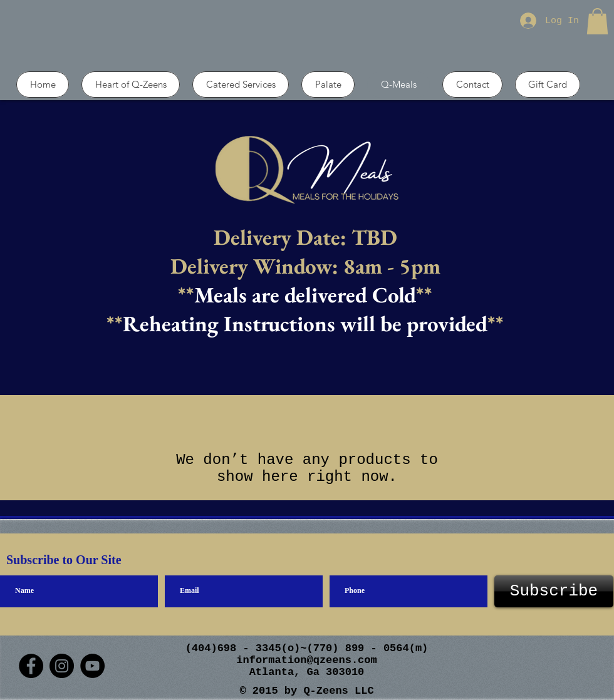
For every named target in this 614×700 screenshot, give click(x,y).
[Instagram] (62, 666)
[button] (597, 21)
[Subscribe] (554, 591)
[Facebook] (31, 666)
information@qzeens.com (306, 660)
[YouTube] (92, 666)
